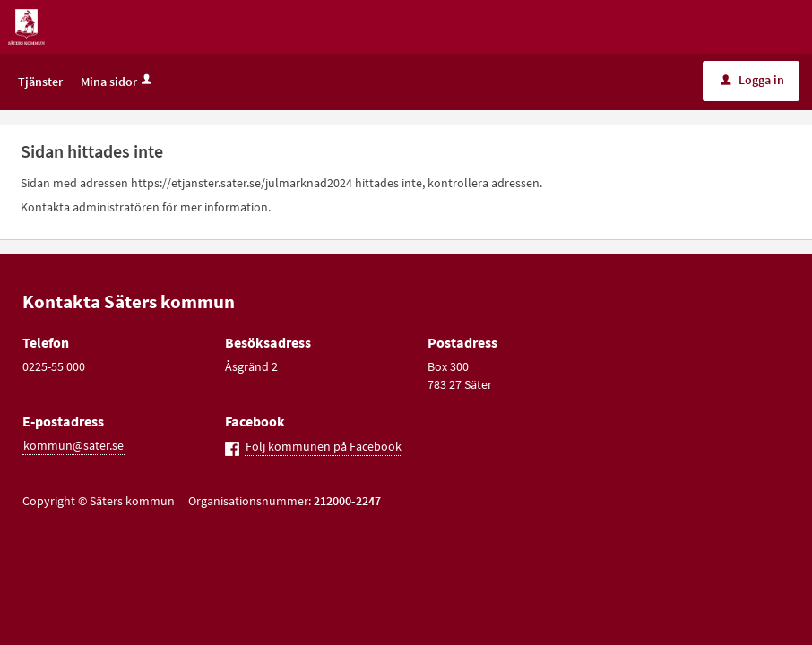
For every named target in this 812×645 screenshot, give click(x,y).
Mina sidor (118, 82)
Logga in (752, 80)
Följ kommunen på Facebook (324, 446)
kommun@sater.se (73, 445)
